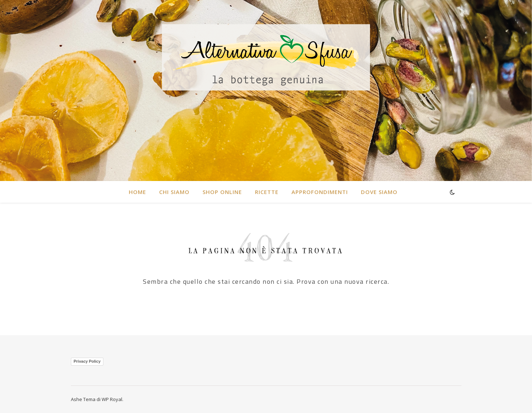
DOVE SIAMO (379, 192)
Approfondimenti (320, 192)
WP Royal (112, 399)
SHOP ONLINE (222, 192)
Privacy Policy (87, 361)
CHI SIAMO (174, 192)
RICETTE (267, 192)
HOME (137, 192)
